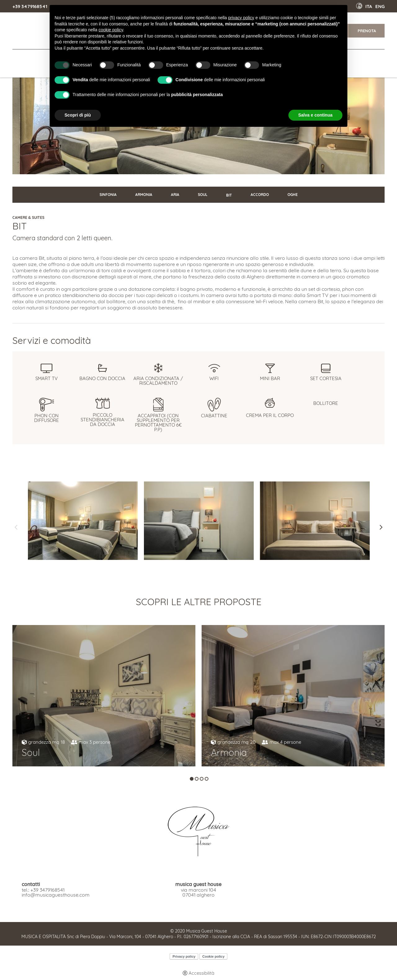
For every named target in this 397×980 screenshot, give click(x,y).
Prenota (367, 31)
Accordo (260, 195)
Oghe (293, 195)
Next (381, 527)
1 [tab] (192, 779)
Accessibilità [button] (201, 973)
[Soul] (104, 696)
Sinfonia (108, 195)
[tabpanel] (104, 696)
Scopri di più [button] (78, 115)
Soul (203, 195)
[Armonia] (293, 696)
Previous (16, 527)
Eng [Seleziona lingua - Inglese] (380, 6)
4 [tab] (207, 779)
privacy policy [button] (241, 18)
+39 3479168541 (30, 6)
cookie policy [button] (111, 30)
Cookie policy (213, 956)
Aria (175, 195)
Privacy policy (184, 956)
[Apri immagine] (83, 521)
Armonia (144, 195)
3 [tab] (202, 779)
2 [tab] (197, 779)
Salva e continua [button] (315, 115)
